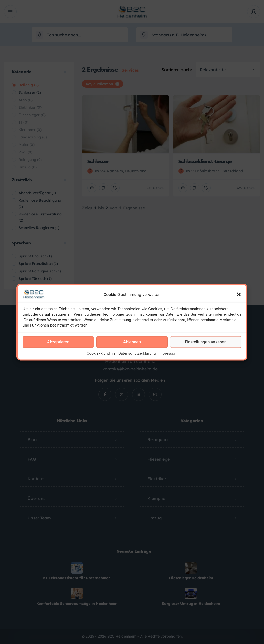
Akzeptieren (58, 342)
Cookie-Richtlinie (101, 353)
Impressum (168, 353)
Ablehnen (132, 342)
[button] (239, 294)
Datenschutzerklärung (137, 353)
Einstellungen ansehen (206, 342)
